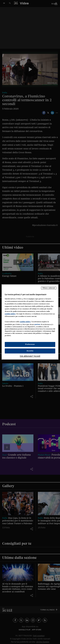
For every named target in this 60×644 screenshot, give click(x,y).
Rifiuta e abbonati (49, 288)
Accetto (30, 351)
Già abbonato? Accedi (30, 356)
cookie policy (10, 314)
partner (37, 324)
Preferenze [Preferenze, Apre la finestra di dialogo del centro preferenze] (30, 344)
